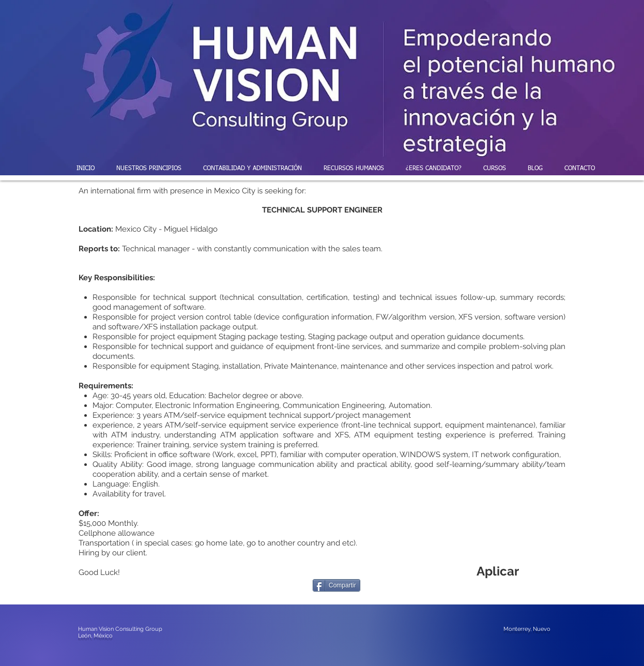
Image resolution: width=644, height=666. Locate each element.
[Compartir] (336, 585)
